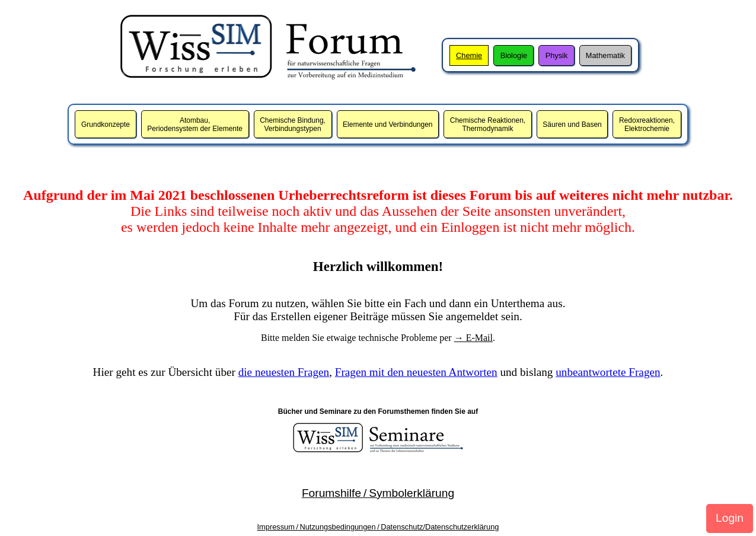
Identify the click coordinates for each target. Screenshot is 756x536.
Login (730, 518)
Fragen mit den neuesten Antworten (416, 372)
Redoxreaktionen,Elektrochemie (647, 125)
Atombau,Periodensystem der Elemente (195, 125)
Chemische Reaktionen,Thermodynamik (488, 125)
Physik (557, 55)
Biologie (514, 55)
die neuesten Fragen (284, 372)
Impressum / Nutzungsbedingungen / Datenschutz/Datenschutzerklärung (378, 527)
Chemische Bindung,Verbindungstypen (293, 125)
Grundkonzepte (106, 125)
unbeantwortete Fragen (608, 372)
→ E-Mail (473, 338)
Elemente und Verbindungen (387, 125)
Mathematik (605, 55)
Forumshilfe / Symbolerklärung (378, 493)
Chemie (469, 55)
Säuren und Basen (572, 125)
